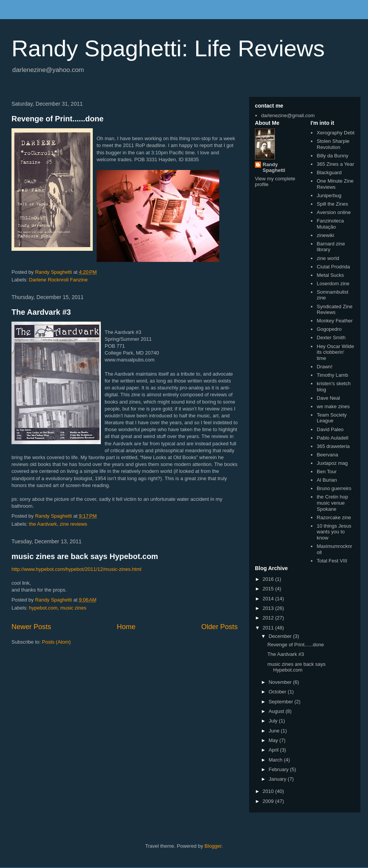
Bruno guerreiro (334, 488)
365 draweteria (333, 446)
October (278, 692)
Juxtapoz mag (332, 463)
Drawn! (324, 367)
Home (126, 627)
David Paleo (330, 429)
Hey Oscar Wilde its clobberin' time (335, 352)
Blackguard (329, 172)
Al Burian (327, 480)
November (281, 682)
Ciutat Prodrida (333, 267)
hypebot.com (43, 608)
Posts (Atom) (57, 642)
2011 (269, 628)
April (274, 750)
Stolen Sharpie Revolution (333, 144)
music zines (73, 608)
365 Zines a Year (335, 164)
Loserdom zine (333, 284)
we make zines (333, 406)
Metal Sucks (330, 275)
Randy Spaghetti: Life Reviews (168, 48)
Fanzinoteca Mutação (330, 224)
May (274, 740)
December (281, 636)
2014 (269, 599)
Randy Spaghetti (274, 167)
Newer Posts (31, 627)
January (278, 779)
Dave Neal (328, 398)
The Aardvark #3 (41, 312)
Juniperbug (329, 195)
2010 (269, 791)
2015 (269, 589)
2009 (269, 801)
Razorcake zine (334, 517)
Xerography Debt (335, 133)
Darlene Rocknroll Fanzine (58, 280)
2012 (269, 618)
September (282, 702)
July (274, 721)
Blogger (213, 846)
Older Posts (219, 627)
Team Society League (332, 418)
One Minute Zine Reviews (335, 184)
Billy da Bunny (332, 156)
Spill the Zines (332, 204)
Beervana (327, 455)
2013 (269, 608)
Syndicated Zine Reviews (334, 310)
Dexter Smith (331, 338)
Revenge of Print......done (58, 119)
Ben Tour (327, 472)
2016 (269, 579)
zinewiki (325, 235)
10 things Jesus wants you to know (334, 532)
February (279, 769)
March (276, 760)
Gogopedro (329, 329)
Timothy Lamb (332, 375)
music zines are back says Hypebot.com (85, 556)
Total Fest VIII (332, 561)
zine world (328, 258)
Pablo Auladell (332, 438)
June (275, 731)
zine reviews (74, 524)
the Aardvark (43, 524)
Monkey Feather (335, 321)
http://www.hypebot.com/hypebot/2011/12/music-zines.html (76, 569)
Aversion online (334, 212)
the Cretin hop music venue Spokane (332, 503)
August (277, 711)
